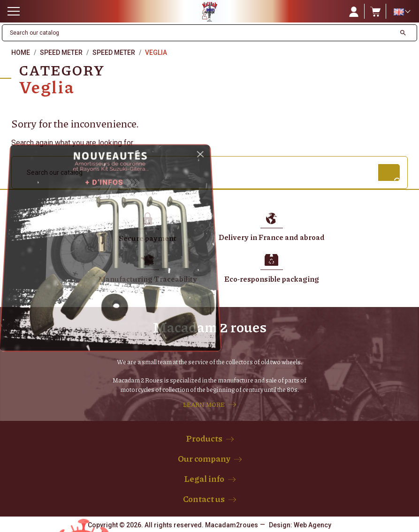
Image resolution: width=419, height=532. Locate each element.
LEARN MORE (204, 405)
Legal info (204, 479)
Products (204, 438)
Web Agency (312, 525)
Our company (204, 458)
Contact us (204, 499)
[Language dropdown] (402, 12)
